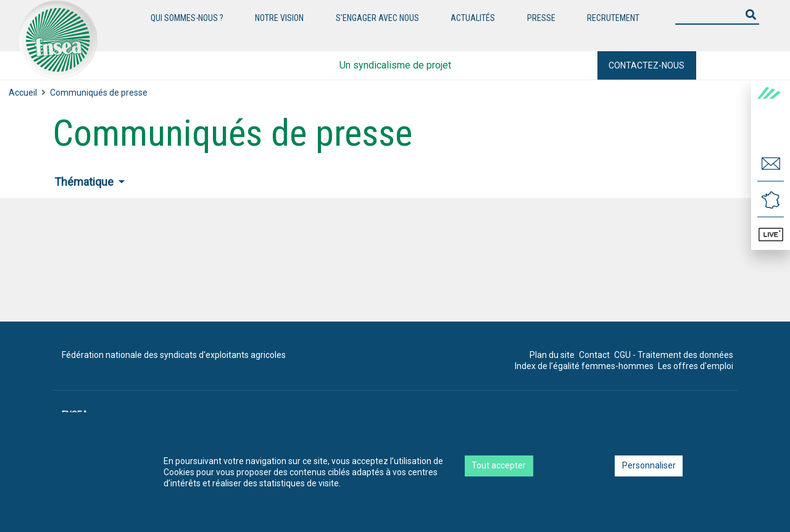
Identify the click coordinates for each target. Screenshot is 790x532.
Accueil (23, 93)
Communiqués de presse (99, 93)
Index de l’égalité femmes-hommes (584, 366)
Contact (594, 355)
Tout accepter (499, 465)
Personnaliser (649, 465)
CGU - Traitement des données (674, 355)
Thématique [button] (85, 182)
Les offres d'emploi (696, 366)
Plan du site (552, 355)
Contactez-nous (647, 65)
